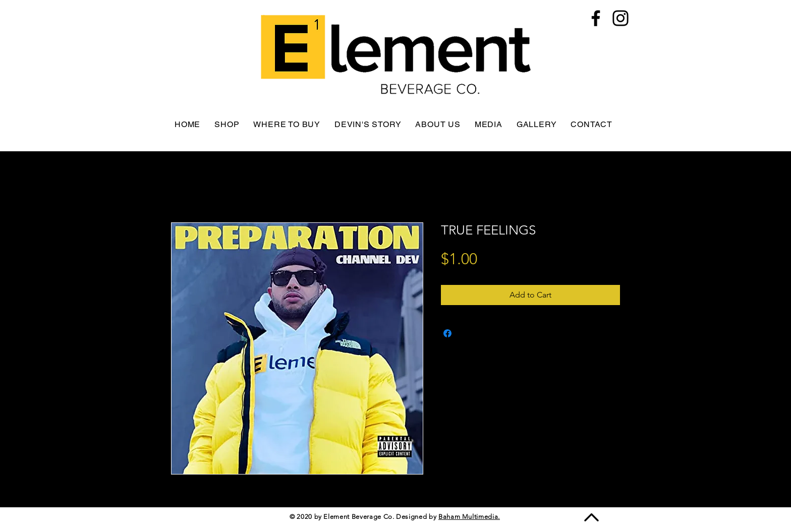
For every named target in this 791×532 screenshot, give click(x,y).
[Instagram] (620, 18)
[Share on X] (467, 333)
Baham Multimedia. (469, 517)
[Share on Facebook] (447, 333)
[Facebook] (596, 18)
